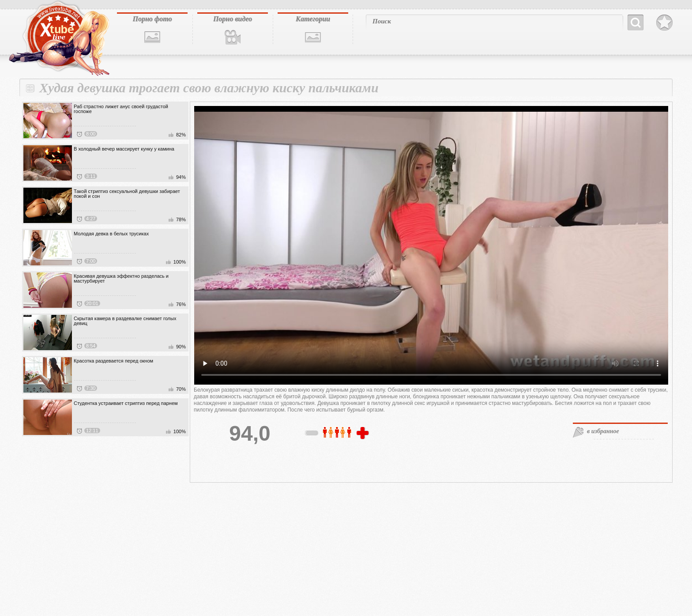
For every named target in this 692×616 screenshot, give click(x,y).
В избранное (664, 23)
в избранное (603, 431)
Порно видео (233, 19)
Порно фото (152, 19)
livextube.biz (58, 38)
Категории (313, 19)
